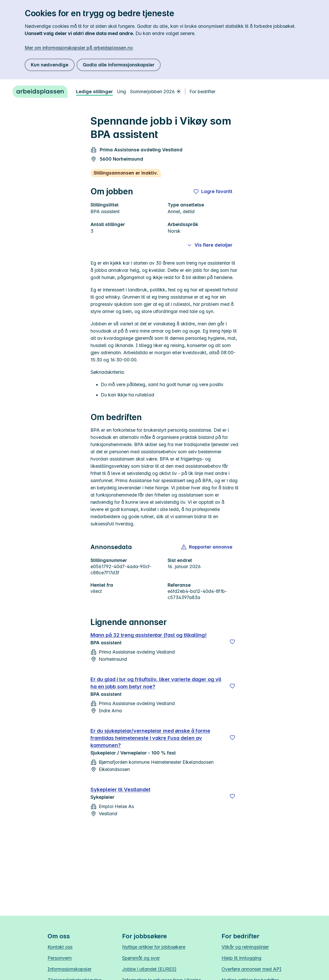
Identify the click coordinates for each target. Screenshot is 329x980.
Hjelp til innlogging (241, 958)
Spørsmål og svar (141, 958)
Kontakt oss (60, 947)
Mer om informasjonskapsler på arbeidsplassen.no (79, 48)
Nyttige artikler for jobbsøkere (154, 947)
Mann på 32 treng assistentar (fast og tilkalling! (149, 635)
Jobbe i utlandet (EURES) (149, 969)
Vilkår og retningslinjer (245, 947)
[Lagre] (232, 642)
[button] (207, 547)
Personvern (60, 958)
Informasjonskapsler (70, 969)
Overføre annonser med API (252, 969)
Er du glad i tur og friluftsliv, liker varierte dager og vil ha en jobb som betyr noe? (156, 683)
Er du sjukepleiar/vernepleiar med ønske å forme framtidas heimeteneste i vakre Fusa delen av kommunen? (150, 738)
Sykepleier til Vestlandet (120, 790)
